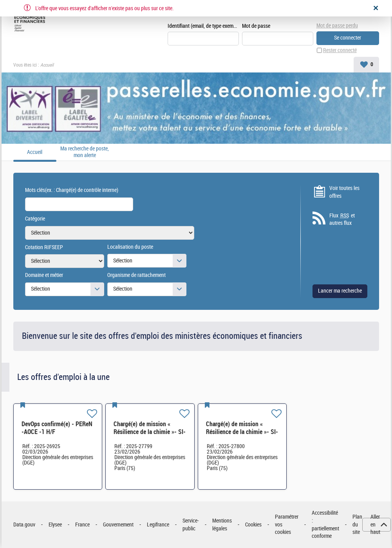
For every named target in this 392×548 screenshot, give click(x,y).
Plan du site (357, 524)
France (82, 525)
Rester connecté (340, 50)
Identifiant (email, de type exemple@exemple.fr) (203, 26)
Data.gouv (24, 525)
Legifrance (158, 525)
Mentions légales (222, 525)
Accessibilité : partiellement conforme (325, 524)
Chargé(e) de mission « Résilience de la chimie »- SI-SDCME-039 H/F (150, 432)
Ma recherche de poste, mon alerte (85, 152)
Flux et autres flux (342, 219)
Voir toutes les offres (344, 192)
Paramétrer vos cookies (287, 524)
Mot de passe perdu (337, 26)
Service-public (191, 525)
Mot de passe (256, 26)
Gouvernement (118, 525)
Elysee (55, 525)
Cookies (253, 525)
